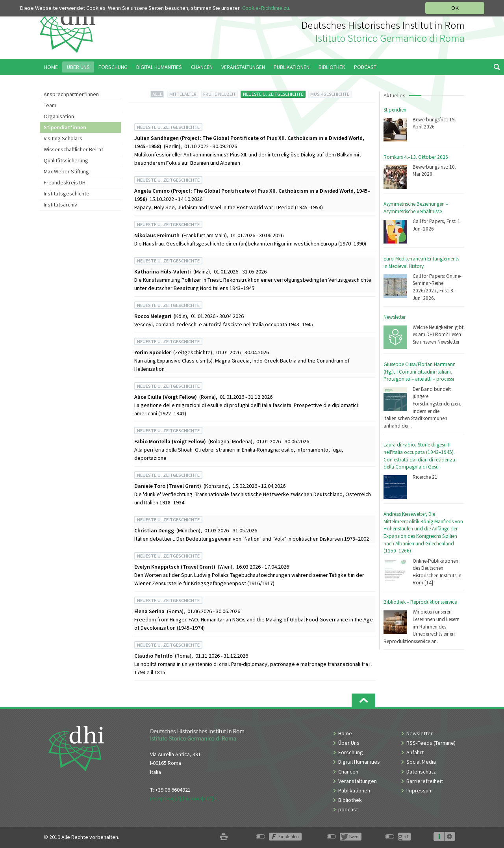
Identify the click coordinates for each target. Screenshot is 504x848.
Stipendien (395, 110)
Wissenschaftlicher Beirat (73, 149)
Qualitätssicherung (66, 160)
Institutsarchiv (60, 205)
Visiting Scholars (63, 138)
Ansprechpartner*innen (71, 94)
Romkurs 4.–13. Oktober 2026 (416, 157)
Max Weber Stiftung (66, 171)
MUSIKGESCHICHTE (330, 94)
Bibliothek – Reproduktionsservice (420, 602)
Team (50, 105)
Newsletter (395, 317)
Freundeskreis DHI (65, 182)
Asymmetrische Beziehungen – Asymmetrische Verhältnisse (416, 208)
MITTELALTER (183, 94)
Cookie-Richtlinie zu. (266, 8)
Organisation (59, 116)
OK (455, 8)
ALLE (157, 94)
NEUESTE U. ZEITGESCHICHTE (273, 94)
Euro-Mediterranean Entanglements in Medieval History (421, 262)
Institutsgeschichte (67, 193)
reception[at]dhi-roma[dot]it (183, 798)
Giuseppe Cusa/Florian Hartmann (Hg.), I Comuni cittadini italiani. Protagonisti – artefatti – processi (420, 372)
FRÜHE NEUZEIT (220, 94)
